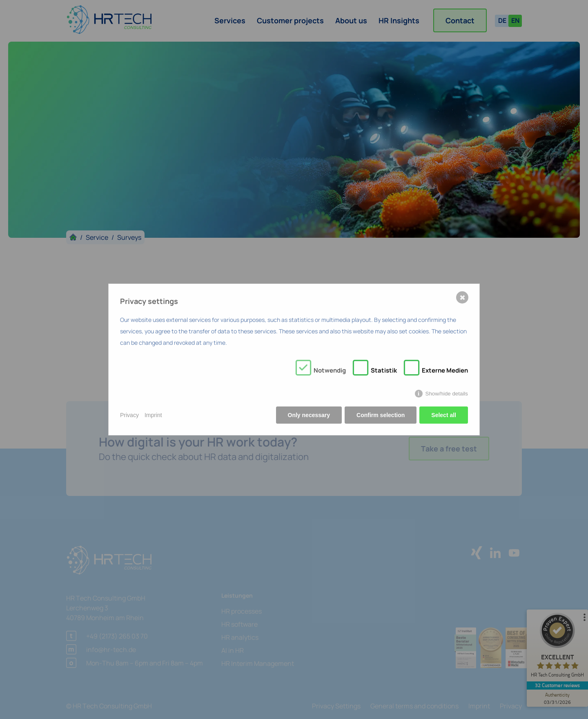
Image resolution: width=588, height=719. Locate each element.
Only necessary (309, 415)
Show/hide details (447, 394)
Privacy (129, 415)
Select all (444, 415)
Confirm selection (381, 415)
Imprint (153, 415)
